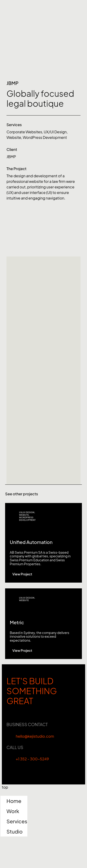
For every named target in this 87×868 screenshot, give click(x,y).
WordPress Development (45, 137)
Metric (17, 622)
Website (14, 137)
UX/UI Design (55, 132)
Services (17, 821)
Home (14, 801)
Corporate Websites (24, 132)
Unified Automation (31, 542)
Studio (14, 831)
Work (13, 811)
